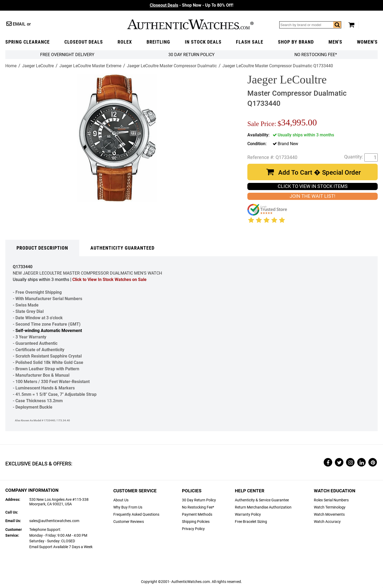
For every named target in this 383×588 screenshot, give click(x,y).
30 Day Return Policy (199, 500)
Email (19, 24)
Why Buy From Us (128, 507)
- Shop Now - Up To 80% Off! (191, 5)
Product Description (42, 248)
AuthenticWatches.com (190, 24)
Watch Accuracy (327, 522)
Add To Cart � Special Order (319, 173)
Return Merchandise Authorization (263, 507)
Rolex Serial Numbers (331, 500)
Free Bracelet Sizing (251, 522)
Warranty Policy (248, 514)
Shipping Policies (196, 522)
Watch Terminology (330, 507)
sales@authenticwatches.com (54, 521)
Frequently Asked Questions (136, 514)
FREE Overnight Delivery (67, 55)
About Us (121, 500)
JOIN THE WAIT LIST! (313, 196)
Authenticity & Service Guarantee (262, 500)
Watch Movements (329, 514)
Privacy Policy (193, 529)
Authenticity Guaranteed (122, 248)
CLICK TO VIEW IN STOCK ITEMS (313, 186)
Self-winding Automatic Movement (49, 331)
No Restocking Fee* (316, 55)
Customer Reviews (129, 522)
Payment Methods (197, 514)
